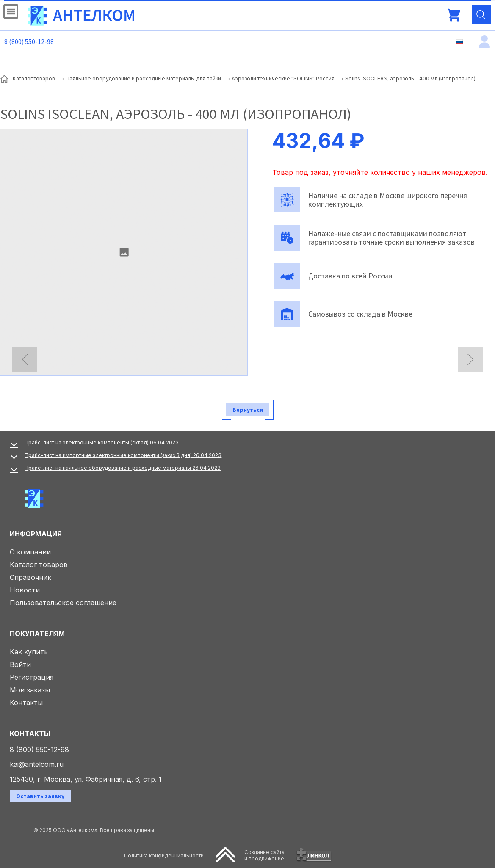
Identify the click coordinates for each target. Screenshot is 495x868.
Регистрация (32, 677)
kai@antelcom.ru (37, 764)
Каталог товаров (39, 565)
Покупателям (37, 634)
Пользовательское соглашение (63, 603)
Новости (25, 590)
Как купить (29, 652)
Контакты (26, 703)
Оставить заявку (40, 796)
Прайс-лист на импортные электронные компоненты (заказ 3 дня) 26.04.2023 (123, 455)
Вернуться (248, 410)
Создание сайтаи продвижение (264, 855)
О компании (30, 552)
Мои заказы (30, 690)
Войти (20, 664)
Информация (36, 534)
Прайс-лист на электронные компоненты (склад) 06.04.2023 (102, 442)
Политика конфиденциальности (164, 856)
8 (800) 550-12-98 (29, 41)
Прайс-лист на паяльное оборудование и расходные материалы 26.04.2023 (123, 468)
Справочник (30, 577)
